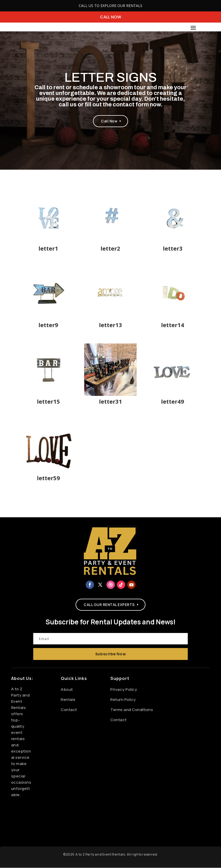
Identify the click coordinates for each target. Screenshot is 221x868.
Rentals (68, 700)
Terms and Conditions (132, 710)
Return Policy (123, 700)
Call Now (109, 121)
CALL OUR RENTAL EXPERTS (109, 605)
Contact (69, 710)
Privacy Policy (124, 690)
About (67, 690)
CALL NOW (111, 17)
